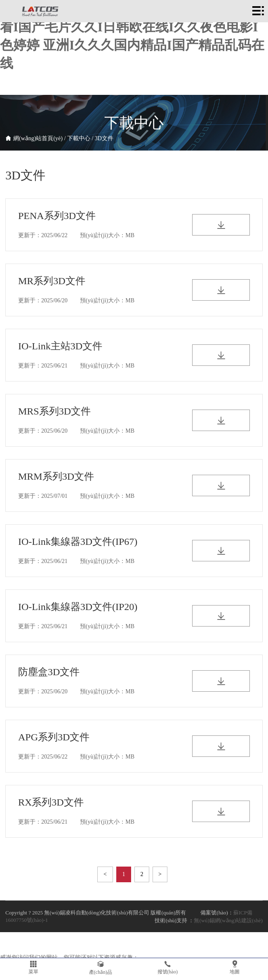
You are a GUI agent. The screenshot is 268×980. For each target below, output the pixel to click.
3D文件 (104, 138)
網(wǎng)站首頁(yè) (38, 138)
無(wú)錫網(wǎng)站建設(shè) (228, 920)
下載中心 (79, 138)
